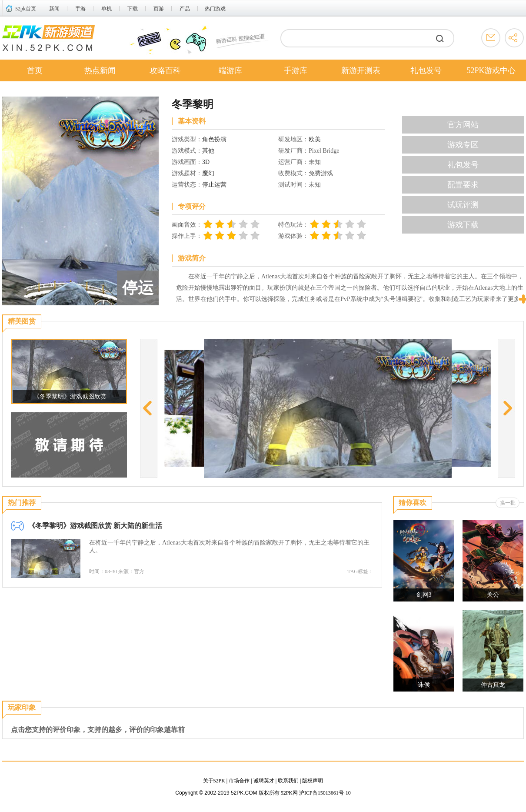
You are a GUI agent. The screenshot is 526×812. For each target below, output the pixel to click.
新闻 (54, 9)
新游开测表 (361, 70)
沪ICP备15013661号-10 (325, 793)
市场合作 (239, 781)
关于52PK (214, 781)
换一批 (508, 503)
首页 (35, 70)
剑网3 (424, 595)
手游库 (296, 70)
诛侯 (424, 685)
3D (206, 162)
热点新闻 (100, 70)
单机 (107, 9)
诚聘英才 (264, 781)
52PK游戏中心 (491, 70)
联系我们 (288, 781)
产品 (185, 9)
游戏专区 (463, 145)
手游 (80, 9)
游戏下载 (463, 225)
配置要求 (463, 185)
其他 (208, 151)
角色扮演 (214, 139)
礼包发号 (426, 70)
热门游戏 (215, 9)
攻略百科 (165, 70)
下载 (133, 9)
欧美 (315, 139)
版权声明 (313, 781)
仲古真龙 (493, 685)
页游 (159, 9)
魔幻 (208, 173)
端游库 (230, 70)
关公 (493, 595)
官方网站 (463, 125)
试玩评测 (463, 205)
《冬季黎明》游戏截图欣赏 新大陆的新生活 (95, 526)
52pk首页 (26, 9)
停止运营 (214, 185)
